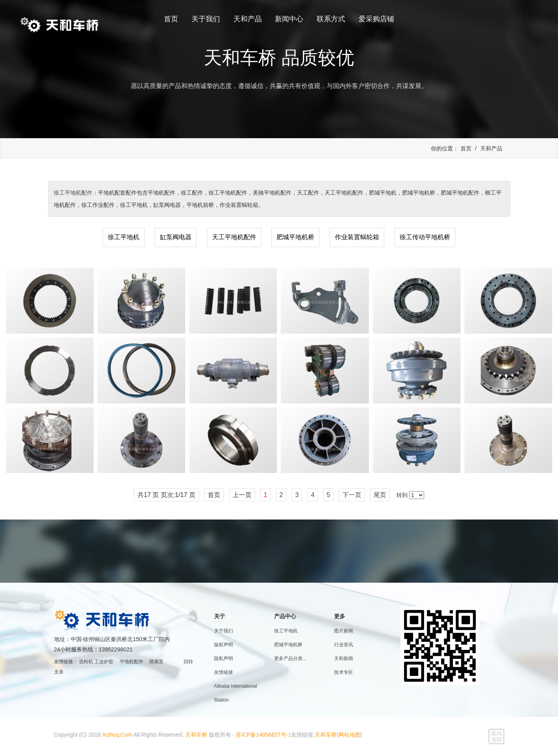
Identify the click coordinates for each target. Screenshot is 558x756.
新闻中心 (289, 19)
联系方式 (331, 19)
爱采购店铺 (376, 19)
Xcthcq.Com (117, 735)
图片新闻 (344, 631)
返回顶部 (496, 736)
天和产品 (248, 19)
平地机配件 (132, 662)
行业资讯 (344, 645)
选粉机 (86, 662)
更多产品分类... (290, 658)
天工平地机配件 (234, 237)
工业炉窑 (104, 662)
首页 (171, 19)
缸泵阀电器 (176, 237)
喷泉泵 (156, 662)
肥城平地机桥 (295, 237)
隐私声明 (224, 658)
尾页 (380, 495)
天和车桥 (196, 735)
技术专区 (344, 672)
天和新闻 (344, 658)
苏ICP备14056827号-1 (263, 735)
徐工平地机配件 (73, 193)
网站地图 (349, 735)
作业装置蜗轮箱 (357, 237)
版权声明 (224, 645)
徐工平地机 (124, 237)
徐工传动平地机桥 (425, 237)
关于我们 (206, 19)
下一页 (352, 495)
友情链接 (224, 672)
